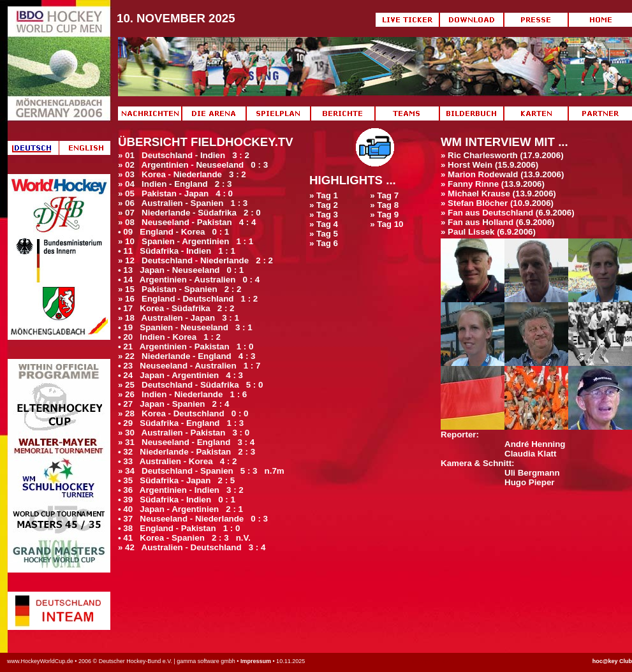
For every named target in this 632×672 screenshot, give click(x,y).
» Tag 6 (324, 243)
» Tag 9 (384, 215)
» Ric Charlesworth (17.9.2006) (502, 155)
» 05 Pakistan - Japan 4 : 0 (175, 194)
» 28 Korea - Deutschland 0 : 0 (183, 413)
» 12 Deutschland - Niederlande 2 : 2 (195, 260)
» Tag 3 (324, 215)
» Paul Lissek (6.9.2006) (488, 232)
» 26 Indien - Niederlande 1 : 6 (182, 394)
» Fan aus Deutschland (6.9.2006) (508, 213)
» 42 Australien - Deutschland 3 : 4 (192, 547)
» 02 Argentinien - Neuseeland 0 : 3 (193, 165)
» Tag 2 (324, 205)
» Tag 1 (324, 195)
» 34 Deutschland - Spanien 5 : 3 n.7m (201, 471)
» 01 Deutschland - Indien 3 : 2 (184, 155)
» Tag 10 (386, 224)
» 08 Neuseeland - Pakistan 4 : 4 (187, 222)
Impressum (256, 661)
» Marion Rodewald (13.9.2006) (502, 174)
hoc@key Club (612, 661)
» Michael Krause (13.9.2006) (498, 194)
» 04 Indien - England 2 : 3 (175, 184)
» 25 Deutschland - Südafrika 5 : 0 (190, 385)
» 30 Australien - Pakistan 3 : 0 (184, 433)
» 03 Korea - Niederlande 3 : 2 (182, 174)
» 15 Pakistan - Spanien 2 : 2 (180, 289)
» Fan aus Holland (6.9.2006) (498, 222)
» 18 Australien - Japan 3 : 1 (179, 318)
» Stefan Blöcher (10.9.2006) (497, 203)
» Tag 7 (384, 195)
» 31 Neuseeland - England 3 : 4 (186, 442)
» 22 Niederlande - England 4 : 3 (187, 356)
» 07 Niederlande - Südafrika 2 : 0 (189, 213)
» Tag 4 (324, 224)
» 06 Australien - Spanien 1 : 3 (183, 203)
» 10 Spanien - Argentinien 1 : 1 (186, 241)
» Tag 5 (324, 234)
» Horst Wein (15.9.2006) (489, 165)
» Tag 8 (384, 205)
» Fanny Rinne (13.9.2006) (493, 184)
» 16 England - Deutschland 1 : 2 (188, 299)
